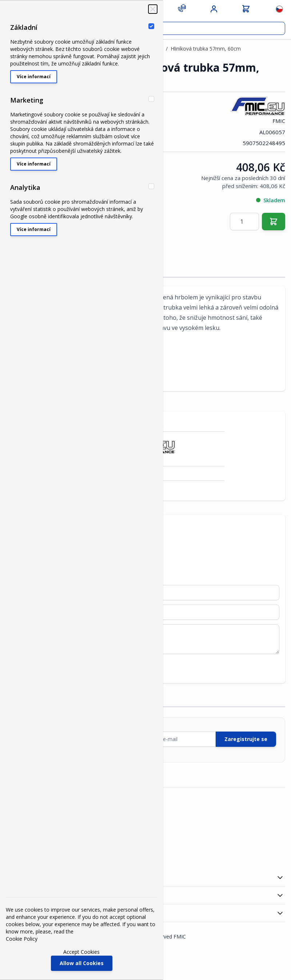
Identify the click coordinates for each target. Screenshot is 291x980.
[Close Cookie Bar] (153, 9)
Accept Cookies (81, 952)
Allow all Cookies (82, 963)
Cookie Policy (22, 939)
